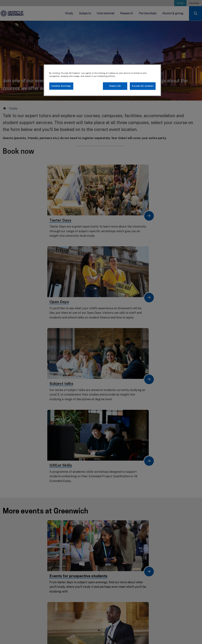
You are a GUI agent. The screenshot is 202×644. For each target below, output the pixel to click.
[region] (102, 80)
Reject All (115, 86)
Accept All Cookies (143, 86)
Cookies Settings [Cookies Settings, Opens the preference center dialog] (61, 86)
